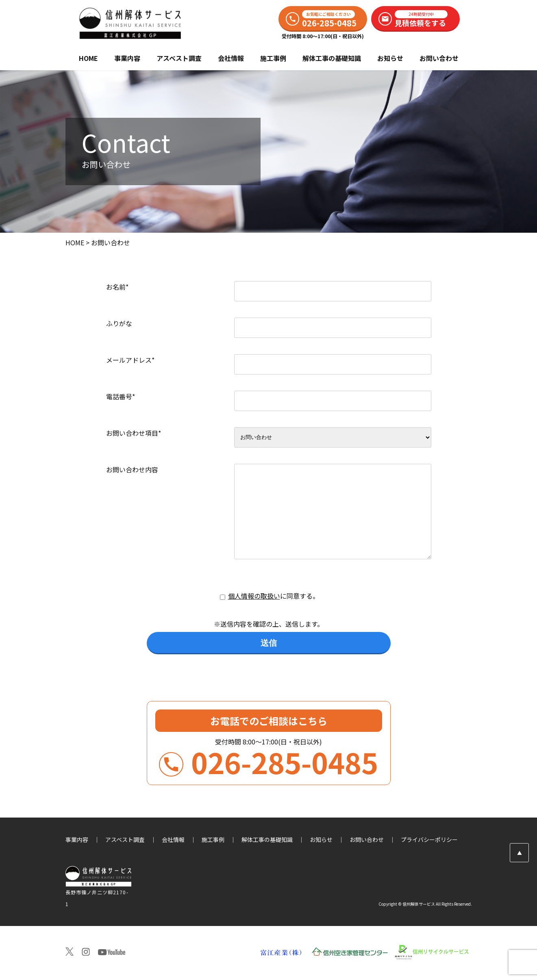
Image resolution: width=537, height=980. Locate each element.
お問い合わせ (439, 58)
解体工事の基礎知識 (332, 58)
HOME (88, 58)
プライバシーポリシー (429, 839)
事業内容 (127, 58)
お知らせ (390, 58)
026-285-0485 (268, 766)
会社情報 (231, 58)
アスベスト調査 (179, 58)
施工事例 (273, 58)
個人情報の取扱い (254, 596)
